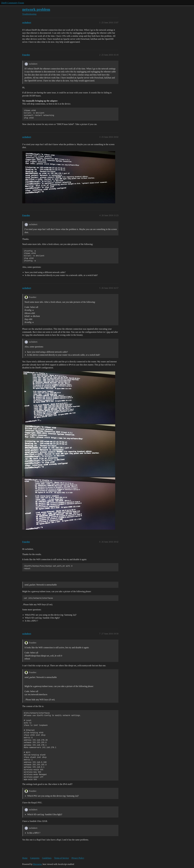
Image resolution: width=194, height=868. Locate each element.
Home (25, 858)
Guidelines (47, 858)
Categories (35, 858)
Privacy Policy (78, 858)
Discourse (37, 864)
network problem (36, 9)
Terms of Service (62, 858)
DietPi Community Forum (13, 3)
